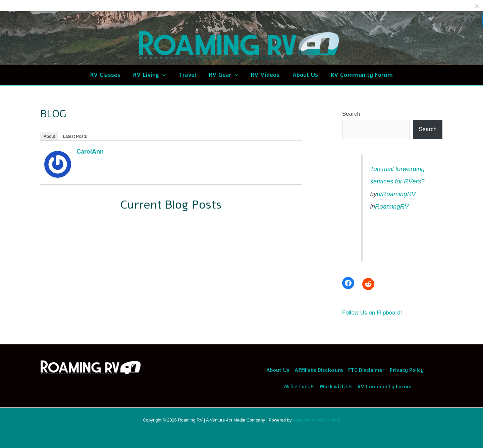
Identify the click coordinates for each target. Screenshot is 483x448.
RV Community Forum (385, 387)
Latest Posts (75, 136)
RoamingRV (392, 206)
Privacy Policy (407, 370)
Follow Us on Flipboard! (372, 313)
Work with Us (336, 387)
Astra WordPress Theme (316, 420)
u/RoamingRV (396, 194)
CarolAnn (90, 152)
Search (351, 114)
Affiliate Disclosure (319, 370)
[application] (165, 75)
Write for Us (299, 387)
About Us (278, 370)
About (49, 136)
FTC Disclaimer (366, 370)
